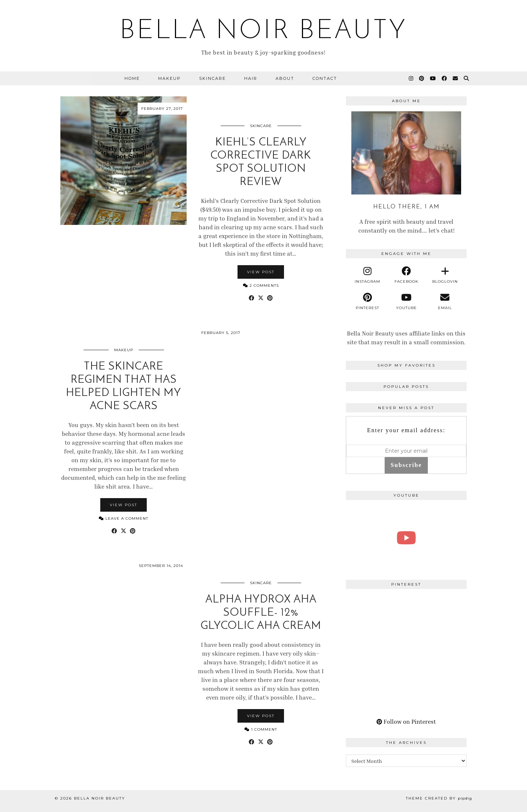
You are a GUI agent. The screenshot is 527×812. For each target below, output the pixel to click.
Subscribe (406, 465)
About (285, 78)
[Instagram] (411, 78)
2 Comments (261, 286)
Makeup (169, 78)
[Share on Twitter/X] (261, 298)
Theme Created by (439, 798)
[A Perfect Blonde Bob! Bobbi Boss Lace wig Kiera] (406, 538)
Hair (251, 78)
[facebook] (406, 275)
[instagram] (368, 275)
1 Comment (261, 729)
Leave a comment (124, 518)
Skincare (212, 78)
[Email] (456, 78)
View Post (261, 272)
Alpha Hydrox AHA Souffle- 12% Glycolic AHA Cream (261, 613)
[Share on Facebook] (252, 298)
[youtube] (406, 301)
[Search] (467, 78)
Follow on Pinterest (406, 722)
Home (132, 78)
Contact (325, 78)
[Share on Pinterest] (270, 298)
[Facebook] (445, 78)
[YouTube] (433, 78)
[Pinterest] (422, 78)
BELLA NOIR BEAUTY (263, 31)
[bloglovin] (445, 275)
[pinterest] (368, 301)
